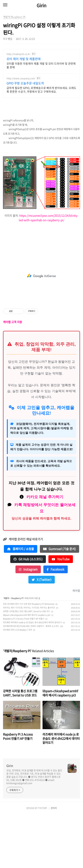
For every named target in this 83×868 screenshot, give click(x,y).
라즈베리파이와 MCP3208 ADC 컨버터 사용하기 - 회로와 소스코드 (31, 680)
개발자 (6, 652)
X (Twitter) (42, 633)
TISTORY (43, 862)
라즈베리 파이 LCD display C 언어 (18, 683)
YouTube (61, 613)
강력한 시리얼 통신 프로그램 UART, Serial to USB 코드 (27, 665)
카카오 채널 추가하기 (45, 550)
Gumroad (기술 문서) (59, 602)
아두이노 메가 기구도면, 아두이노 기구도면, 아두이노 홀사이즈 (29, 661)
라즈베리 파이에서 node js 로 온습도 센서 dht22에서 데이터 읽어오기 (32, 676)
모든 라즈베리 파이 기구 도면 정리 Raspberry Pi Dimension (29, 658)
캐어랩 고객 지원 (13, 376)
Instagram (28, 623)
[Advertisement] (41, 76)
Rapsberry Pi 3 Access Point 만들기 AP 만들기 (24, 672)
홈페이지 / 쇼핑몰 (21, 602)
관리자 (54, 862)
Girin (41, 5)
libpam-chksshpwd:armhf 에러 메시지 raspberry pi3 (27, 669)
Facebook (56, 623)
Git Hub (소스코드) (28, 613)
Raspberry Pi (17, 652)
